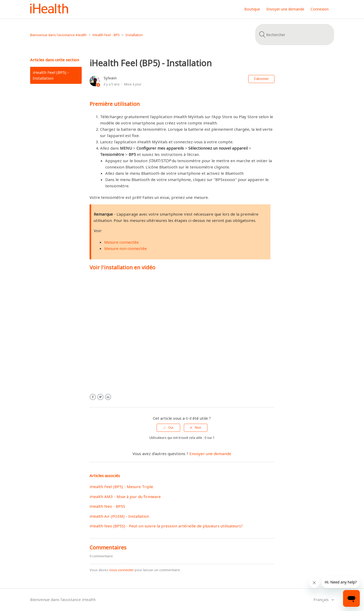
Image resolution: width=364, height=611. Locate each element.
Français (322, 599)
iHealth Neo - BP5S (107, 506)
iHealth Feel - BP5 (106, 35)
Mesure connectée (122, 242)
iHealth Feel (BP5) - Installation (51, 75)
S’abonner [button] (261, 79)
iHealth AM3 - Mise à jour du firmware (125, 497)
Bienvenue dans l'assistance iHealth (58, 35)
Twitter (100, 397)
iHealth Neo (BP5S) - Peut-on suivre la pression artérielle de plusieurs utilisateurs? (166, 526)
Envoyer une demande (285, 9)
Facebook (93, 397)
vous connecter (122, 570)
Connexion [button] (320, 9)
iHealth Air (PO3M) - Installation (119, 516)
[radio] (168, 428)
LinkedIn (108, 397)
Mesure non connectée (126, 248)
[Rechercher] (295, 35)
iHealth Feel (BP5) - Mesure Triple (121, 487)
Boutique (252, 9)
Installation (134, 35)
